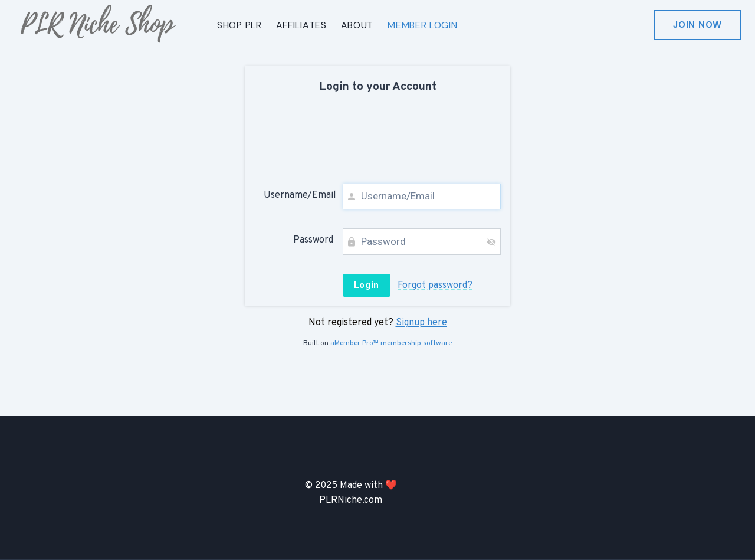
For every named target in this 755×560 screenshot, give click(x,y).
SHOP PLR (239, 25)
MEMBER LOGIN (422, 25)
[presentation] (377, 140)
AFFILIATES (301, 25)
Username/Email (298, 195)
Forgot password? (435, 286)
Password (313, 240)
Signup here (421, 323)
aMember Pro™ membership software (391, 343)
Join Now (697, 25)
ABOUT (357, 25)
